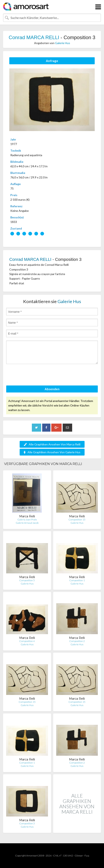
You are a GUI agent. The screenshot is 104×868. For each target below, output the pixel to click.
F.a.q (87, 856)
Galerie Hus (63, 43)
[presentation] (38, 375)
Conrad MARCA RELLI (34, 37)
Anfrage (52, 61)
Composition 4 (27, 641)
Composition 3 (27, 823)
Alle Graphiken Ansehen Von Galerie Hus (52, 452)
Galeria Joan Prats (27, 520)
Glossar (79, 856)
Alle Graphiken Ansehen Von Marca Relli (52, 444)
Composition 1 (77, 580)
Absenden (52, 389)
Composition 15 (77, 520)
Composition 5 (27, 580)
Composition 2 (77, 641)
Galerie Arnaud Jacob (27, 523)
